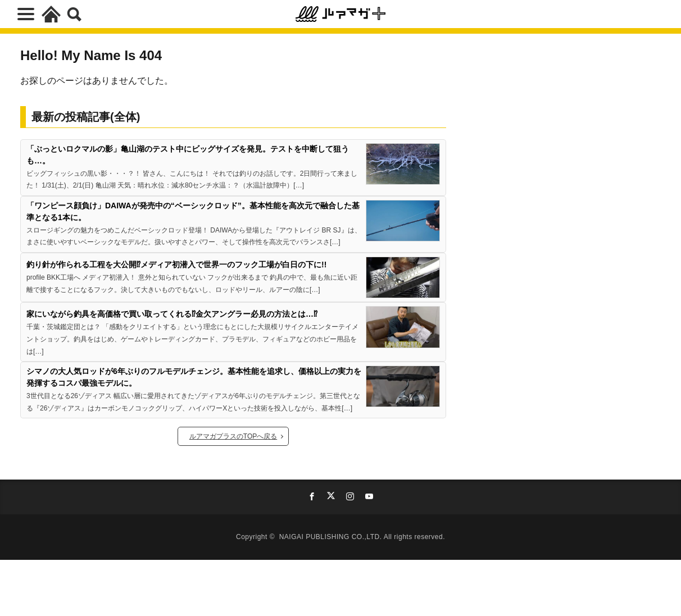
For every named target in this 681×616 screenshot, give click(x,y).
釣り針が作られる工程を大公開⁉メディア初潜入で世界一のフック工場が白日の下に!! (176, 264)
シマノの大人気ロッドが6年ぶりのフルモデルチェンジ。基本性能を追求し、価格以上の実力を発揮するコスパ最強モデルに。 (194, 377)
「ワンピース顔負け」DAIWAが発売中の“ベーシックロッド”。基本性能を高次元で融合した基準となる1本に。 (193, 211)
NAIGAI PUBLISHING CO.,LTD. (332, 537)
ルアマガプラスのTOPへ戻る (233, 436)
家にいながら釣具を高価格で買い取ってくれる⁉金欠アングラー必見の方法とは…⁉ (172, 314)
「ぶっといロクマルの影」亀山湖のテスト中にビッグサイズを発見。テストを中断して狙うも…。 (188, 155)
